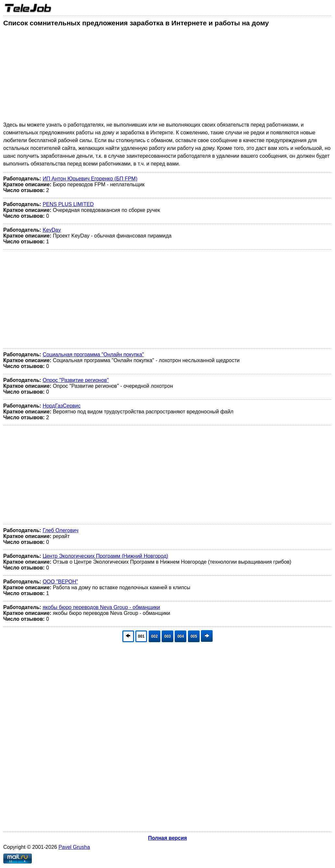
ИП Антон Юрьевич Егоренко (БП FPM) (90, 179)
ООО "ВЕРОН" (60, 582)
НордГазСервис (62, 406)
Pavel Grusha (74, 847)
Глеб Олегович (60, 530)
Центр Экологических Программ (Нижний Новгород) (105, 556)
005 (194, 636)
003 (167, 636)
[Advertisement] (167, 76)
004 (180, 636)
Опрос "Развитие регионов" (76, 380)
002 (155, 636)
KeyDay (52, 230)
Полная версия (167, 838)
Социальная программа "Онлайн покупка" (93, 355)
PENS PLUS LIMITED (68, 204)
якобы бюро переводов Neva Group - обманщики (101, 607)
